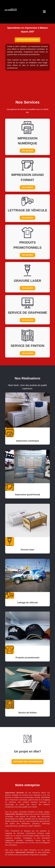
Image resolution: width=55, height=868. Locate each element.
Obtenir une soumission (28, 40)
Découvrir (27, 151)
